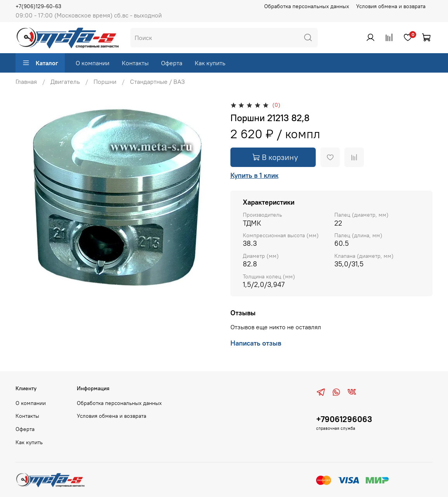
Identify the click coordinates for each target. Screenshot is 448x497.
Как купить (210, 63)
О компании (93, 63)
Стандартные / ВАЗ (157, 82)
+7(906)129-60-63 (38, 6)
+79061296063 (344, 419)
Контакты (135, 63)
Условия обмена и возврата (391, 6)
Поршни (105, 82)
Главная (26, 82)
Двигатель (65, 82)
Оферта (172, 63)
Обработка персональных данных (307, 6)
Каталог (40, 63)
